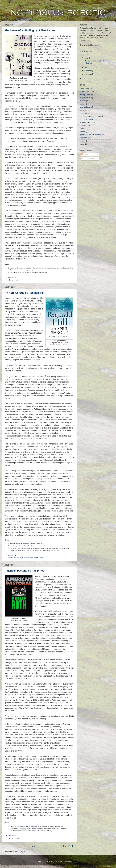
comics (83, 129)
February (88, 71)
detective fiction (15, 558)
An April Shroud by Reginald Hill (24, 293)
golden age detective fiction (90, 135)
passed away (22, 543)
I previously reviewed (21, 546)
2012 (85, 55)
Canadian (84, 113)
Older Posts (68, 846)
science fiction (85, 107)
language (84, 138)
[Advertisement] (93, 178)
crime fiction (85, 88)
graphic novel (85, 98)
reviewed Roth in (28, 826)
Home (33, 846)
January (88, 74)
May (87, 58)
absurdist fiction (86, 122)
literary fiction (14, 280)
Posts (85, 154)
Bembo (12, 270)
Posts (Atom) (20, 851)
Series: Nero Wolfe (87, 119)
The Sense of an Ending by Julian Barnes (30, 30)
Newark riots (60, 829)
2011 (85, 78)
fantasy (83, 132)
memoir (83, 141)
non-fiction (84, 125)
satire (82, 104)
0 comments (11, 555)
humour (83, 101)
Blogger (76, 861)
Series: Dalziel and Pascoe (33, 558)
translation (84, 110)
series (49, 546)
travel (82, 144)
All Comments (88, 159)
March (87, 67)
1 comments (11, 277)
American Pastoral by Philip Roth (25, 571)
